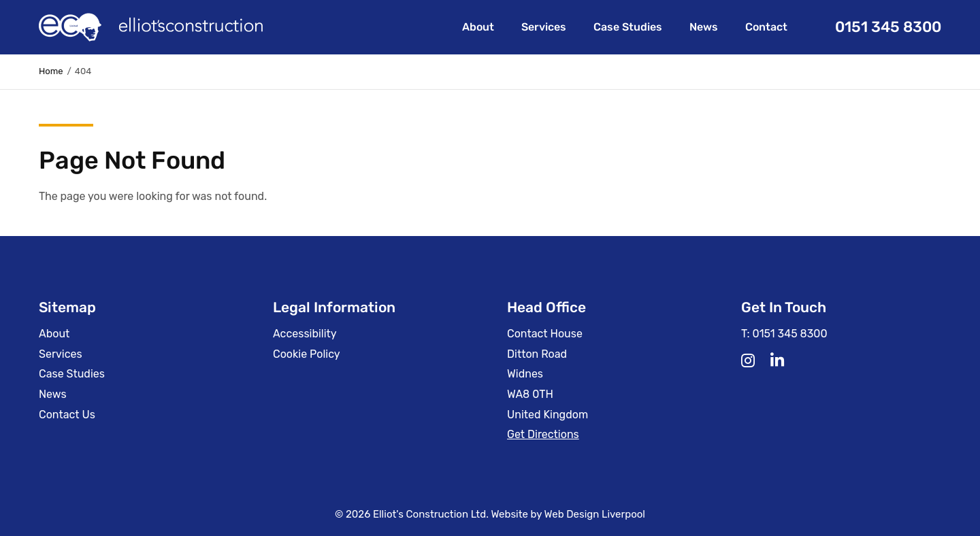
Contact (766, 27)
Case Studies (628, 27)
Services (544, 27)
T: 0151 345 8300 (784, 334)
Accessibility (305, 334)
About (478, 27)
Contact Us (67, 415)
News (704, 27)
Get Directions (543, 434)
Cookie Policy (307, 354)
